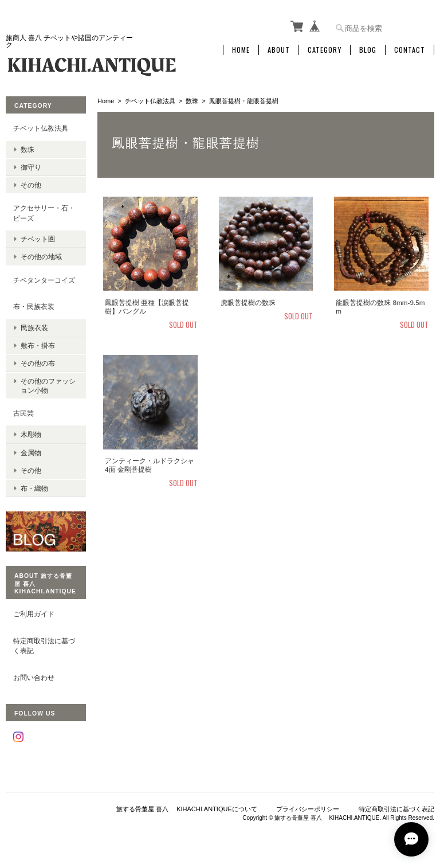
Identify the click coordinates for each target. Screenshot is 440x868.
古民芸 (23, 413)
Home (241, 50)
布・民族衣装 (34, 306)
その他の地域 (41, 257)
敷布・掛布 (38, 345)
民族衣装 (34, 328)
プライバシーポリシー (308, 809)
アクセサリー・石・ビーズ (44, 213)
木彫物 (31, 434)
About (279, 50)
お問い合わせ (34, 677)
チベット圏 (38, 239)
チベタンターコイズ (44, 280)
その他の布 (38, 363)
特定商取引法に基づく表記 (44, 646)
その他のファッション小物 (48, 385)
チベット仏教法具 (150, 101)
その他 (31, 185)
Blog (368, 50)
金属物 (31, 453)
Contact (410, 50)
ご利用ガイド (34, 614)
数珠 (192, 101)
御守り (31, 167)
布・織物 (34, 488)
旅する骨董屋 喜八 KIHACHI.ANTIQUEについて (187, 809)
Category (325, 50)
